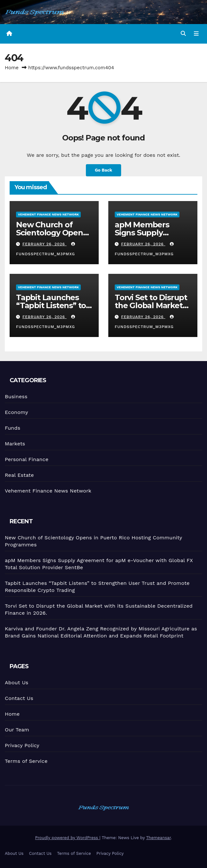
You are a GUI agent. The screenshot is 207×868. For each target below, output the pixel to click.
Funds (12, 428)
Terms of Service (26, 761)
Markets (15, 444)
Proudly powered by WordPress (67, 838)
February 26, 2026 (45, 244)
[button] (183, 34)
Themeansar (158, 838)
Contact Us (19, 698)
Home (12, 68)
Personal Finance (27, 459)
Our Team (17, 730)
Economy (17, 412)
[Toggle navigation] (196, 34)
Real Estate (19, 475)
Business (16, 396)
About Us (17, 683)
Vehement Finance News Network (48, 215)
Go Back (103, 170)
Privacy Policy (22, 745)
